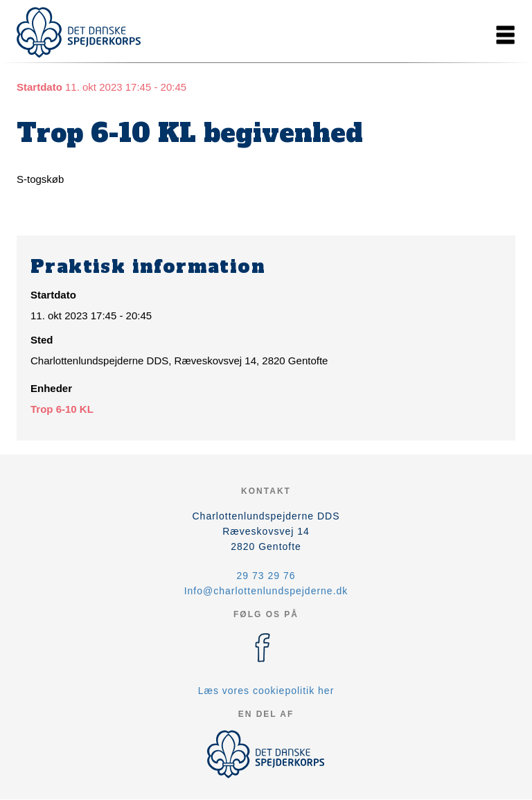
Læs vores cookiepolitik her (266, 691)
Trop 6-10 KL (62, 409)
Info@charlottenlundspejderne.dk (266, 591)
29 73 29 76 (266, 576)
